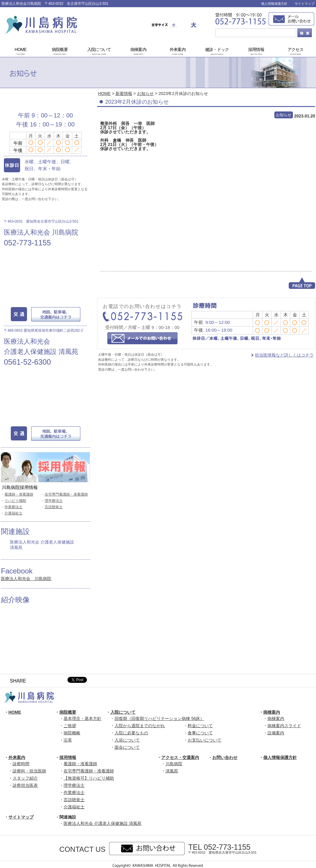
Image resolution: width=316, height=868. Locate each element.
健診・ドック (217, 52)
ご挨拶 (70, 726)
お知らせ (145, 93)
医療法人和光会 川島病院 (26, 579)
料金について (200, 726)
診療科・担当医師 (29, 771)
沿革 (68, 740)
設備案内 (276, 733)
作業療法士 (13, 507)
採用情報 (256, 52)
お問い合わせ (225, 757)
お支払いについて (204, 740)
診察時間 (21, 764)
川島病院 (174, 764)
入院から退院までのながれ (140, 726)
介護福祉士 (13, 513)
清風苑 (172, 771)
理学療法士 (54, 501)
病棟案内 (139, 52)
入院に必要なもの (131, 733)
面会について (127, 747)
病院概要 (60, 52)
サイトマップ (305, 4)
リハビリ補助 (15, 501)
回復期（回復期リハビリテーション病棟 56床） (159, 718)
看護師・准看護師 (19, 494)
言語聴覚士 (54, 507)
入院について (99, 52)
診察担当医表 (25, 785)
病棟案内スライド (284, 726)
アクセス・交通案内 (180, 757)
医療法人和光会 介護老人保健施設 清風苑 (42, 545)
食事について (200, 733)
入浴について (127, 740)
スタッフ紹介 (25, 778)
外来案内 (178, 52)
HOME (21, 52)
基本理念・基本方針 (82, 718)
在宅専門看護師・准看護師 (66, 494)
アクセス (296, 52)
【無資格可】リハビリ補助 (89, 778)
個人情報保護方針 (274, 4)
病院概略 (72, 733)
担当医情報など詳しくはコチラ (284, 355)
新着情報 (124, 93)
